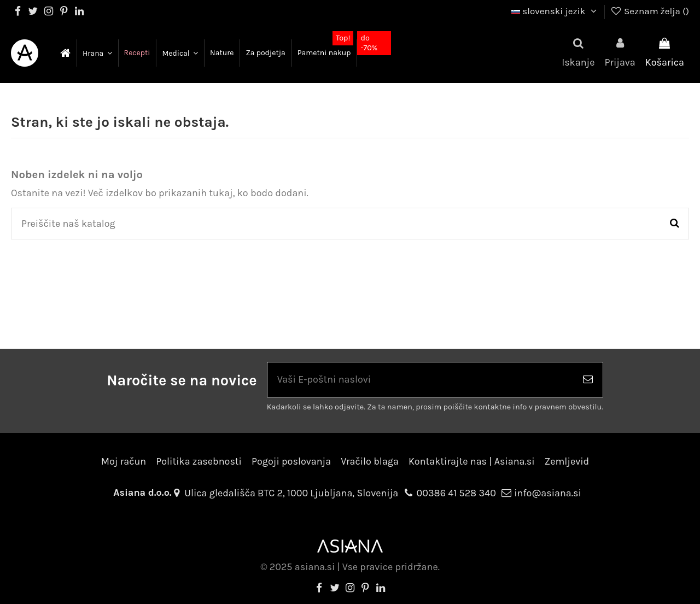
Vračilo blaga (370, 461)
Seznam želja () (649, 11)
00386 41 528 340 (456, 493)
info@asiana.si (548, 493)
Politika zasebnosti (199, 461)
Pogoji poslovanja (291, 461)
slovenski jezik (555, 11)
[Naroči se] (588, 380)
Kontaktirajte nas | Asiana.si (472, 461)
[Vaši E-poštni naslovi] (420, 380)
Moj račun (124, 461)
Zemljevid (567, 461)
